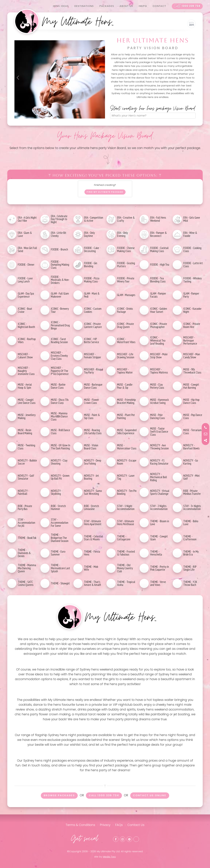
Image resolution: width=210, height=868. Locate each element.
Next (101, 78)
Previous (19, 78)
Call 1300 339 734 (104, 795)
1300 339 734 (187, 6)
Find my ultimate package (105, 192)
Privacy (105, 825)
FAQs (119, 825)
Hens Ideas (61, 6)
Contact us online (150, 795)
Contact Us (136, 825)
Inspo (143, 6)
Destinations (84, 6)
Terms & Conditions (80, 825)
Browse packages (59, 795)
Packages (107, 6)
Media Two (109, 857)
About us (126, 6)
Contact (159, 6)
